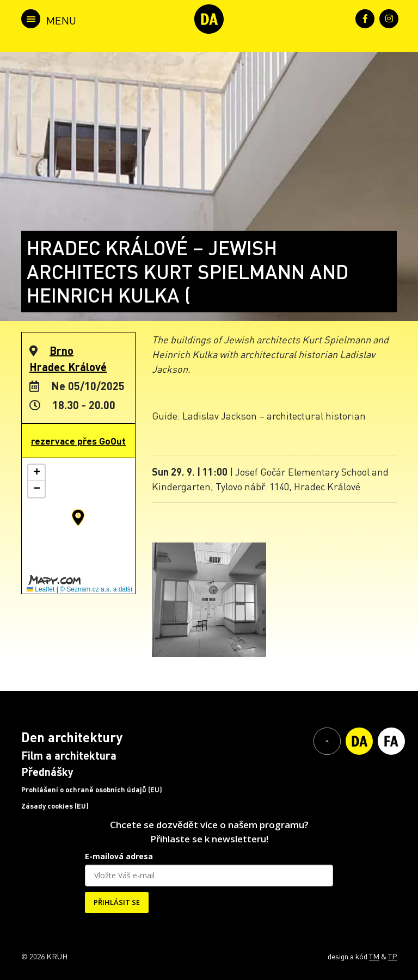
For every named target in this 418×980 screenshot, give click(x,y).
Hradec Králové (68, 367)
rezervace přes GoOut (78, 441)
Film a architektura (69, 755)
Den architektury (72, 737)
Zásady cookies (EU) (55, 806)
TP (392, 956)
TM (374, 956)
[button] (78, 517)
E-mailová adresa (119, 856)
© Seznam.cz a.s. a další (96, 589)
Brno (62, 350)
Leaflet (41, 589)
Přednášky (47, 772)
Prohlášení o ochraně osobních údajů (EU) (92, 790)
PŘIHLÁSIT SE (117, 902)
